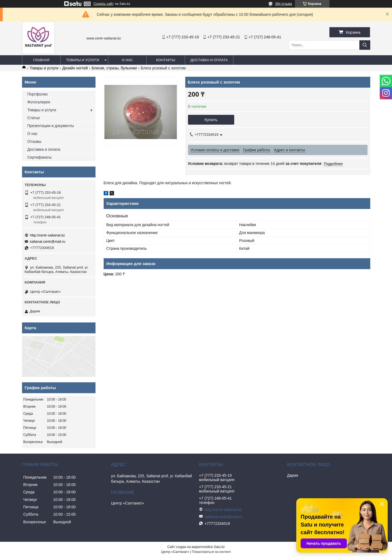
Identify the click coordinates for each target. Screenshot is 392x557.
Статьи (34, 118)
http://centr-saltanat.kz (48, 235)
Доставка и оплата (209, 60)
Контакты (166, 60)
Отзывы (34, 141)
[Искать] (365, 45)
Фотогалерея (39, 102)
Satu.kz (219, 547)
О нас (127, 60)
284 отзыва (283, 4)
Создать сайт (104, 4)
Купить (211, 120)
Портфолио (38, 94)
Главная (41, 60)
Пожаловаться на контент (212, 552)
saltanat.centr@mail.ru (48, 241)
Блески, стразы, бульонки (114, 68)
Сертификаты (40, 157)
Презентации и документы (51, 126)
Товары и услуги (83, 60)
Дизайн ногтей (75, 68)
